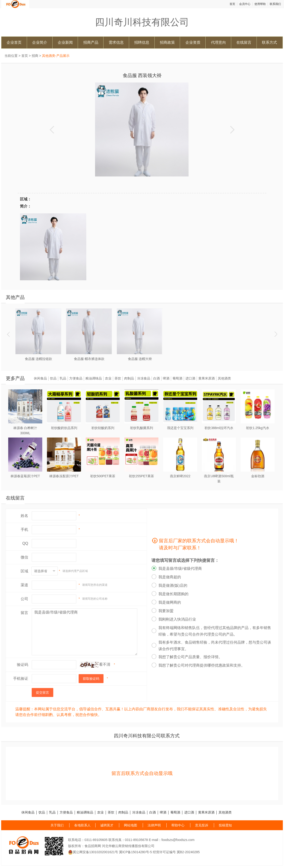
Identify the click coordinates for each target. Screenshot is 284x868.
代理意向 (219, 42)
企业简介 (40, 42)
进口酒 (190, 378)
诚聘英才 (107, 825)
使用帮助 (260, 4)
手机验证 (21, 678)
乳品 (63, 378)
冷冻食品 (144, 378)
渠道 (24, 585)
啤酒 (166, 378)
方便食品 (76, 378)
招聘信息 (142, 42)
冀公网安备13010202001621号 (93, 852)
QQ (25, 543)
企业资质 (193, 42)
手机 (24, 530)
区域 (24, 571)
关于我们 (57, 825)
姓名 (24, 516)
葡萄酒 (177, 378)
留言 (24, 613)
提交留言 (42, 692)
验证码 (23, 665)
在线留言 (244, 42)
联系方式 (269, 42)
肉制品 (129, 378)
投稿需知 (225, 825)
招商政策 (167, 42)
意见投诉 (202, 825)
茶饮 (118, 378)
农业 (108, 378)
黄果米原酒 (207, 378)
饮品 (53, 378)
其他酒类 (224, 378)
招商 (35, 56)
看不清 (105, 664)
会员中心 (245, 4)
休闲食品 (40, 378)
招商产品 (91, 42)
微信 (24, 557)
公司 (24, 599)
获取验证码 (91, 679)
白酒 (157, 378)
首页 (232, 4)
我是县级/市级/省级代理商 (84, 632)
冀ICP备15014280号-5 (135, 852)
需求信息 (116, 42)
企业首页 (14, 42)
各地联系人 (82, 825)
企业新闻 (65, 42)
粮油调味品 (94, 378)
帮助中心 (178, 825)
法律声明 (154, 825)
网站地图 (130, 825)
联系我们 (275, 4)
